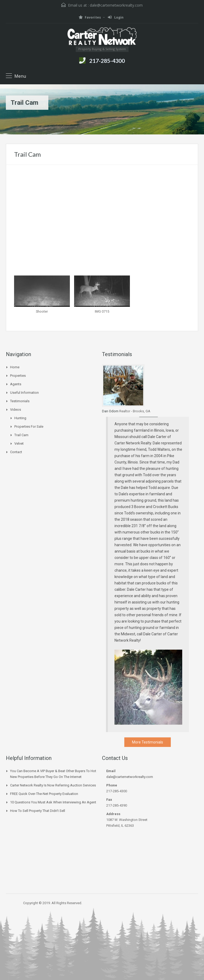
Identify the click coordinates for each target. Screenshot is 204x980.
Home (15, 367)
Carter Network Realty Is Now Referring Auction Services (53, 785)
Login (116, 17)
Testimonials (20, 401)
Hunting (20, 418)
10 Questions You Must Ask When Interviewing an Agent (53, 802)
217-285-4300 (107, 61)
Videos (16, 410)
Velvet (19, 443)
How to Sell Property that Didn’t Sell (38, 811)
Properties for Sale (29, 426)
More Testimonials (148, 742)
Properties (18, 376)
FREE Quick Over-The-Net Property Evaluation (44, 794)
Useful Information (24, 393)
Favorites (90, 17)
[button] (42, 297)
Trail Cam (21, 435)
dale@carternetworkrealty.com (116, 5)
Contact (16, 452)
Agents (16, 384)
